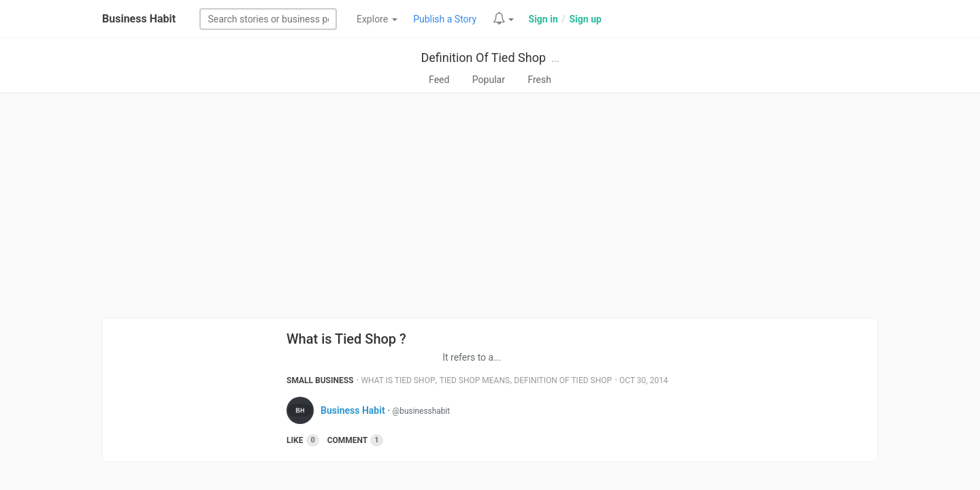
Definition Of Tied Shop (483, 58)
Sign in (543, 19)
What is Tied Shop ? (346, 339)
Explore (377, 19)
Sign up (585, 19)
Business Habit (139, 19)
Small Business (320, 380)
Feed (439, 80)
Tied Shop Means (475, 380)
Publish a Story (445, 19)
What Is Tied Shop (398, 380)
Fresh (539, 80)
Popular (489, 80)
